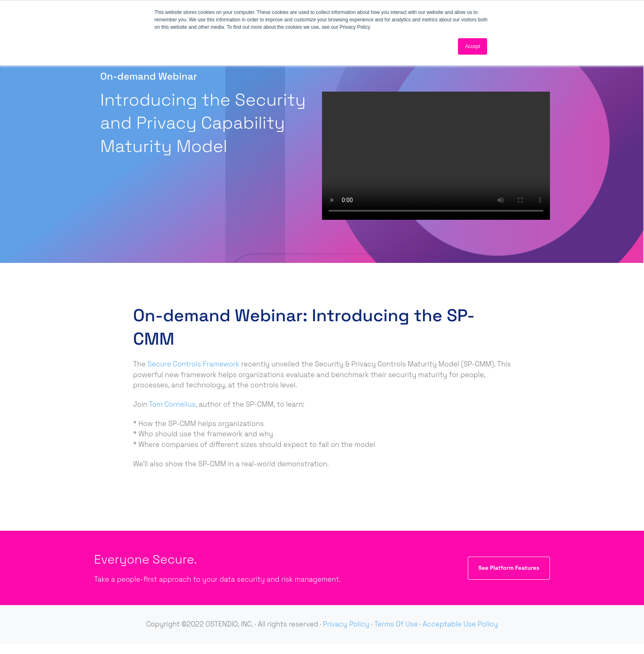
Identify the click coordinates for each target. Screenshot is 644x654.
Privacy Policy (346, 624)
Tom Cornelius (172, 404)
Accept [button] (473, 46)
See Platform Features (509, 568)
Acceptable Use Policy (460, 624)
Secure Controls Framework (193, 364)
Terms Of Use (396, 624)
